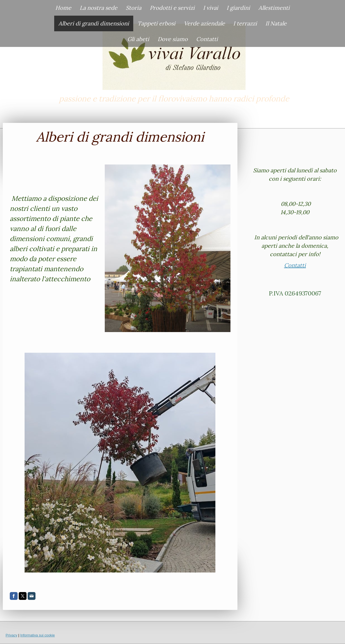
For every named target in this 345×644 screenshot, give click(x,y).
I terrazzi (245, 23)
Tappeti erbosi (156, 23)
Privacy (11, 635)
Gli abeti (138, 39)
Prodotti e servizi (172, 8)
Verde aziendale (204, 23)
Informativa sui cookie (37, 635)
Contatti (207, 39)
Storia (134, 8)
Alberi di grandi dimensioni (94, 23)
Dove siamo (173, 39)
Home (63, 8)
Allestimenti (274, 8)
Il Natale (276, 23)
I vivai (211, 8)
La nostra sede (98, 8)
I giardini (238, 8)
